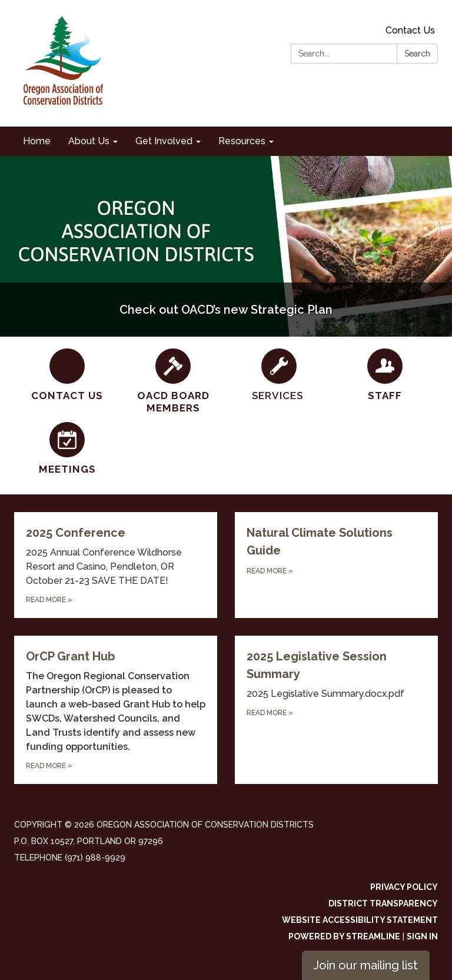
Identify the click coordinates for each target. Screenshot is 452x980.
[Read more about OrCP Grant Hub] (116, 710)
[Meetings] (67, 449)
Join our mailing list (366, 965)
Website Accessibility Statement (360, 920)
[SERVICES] (279, 375)
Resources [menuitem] (242, 141)
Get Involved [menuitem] (164, 141)
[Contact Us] (67, 375)
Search (417, 54)
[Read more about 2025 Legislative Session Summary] (336, 710)
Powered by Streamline (344, 936)
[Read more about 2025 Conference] (116, 565)
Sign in (422, 936)
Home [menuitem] (37, 141)
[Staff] (385, 375)
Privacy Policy (404, 887)
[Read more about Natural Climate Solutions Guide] (336, 565)
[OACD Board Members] (173, 382)
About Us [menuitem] (89, 141)
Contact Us (410, 30)
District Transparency (383, 903)
